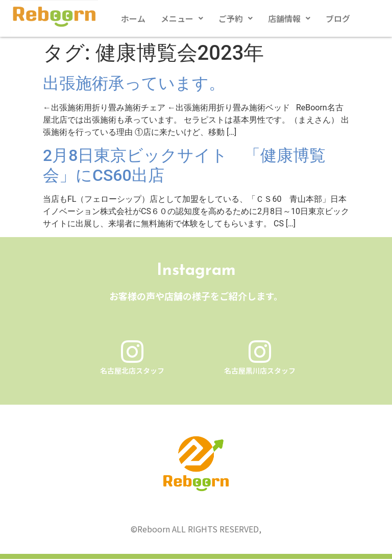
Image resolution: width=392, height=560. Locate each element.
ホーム (133, 18)
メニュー (182, 18)
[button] (182, 18)
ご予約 (236, 18)
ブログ (338, 18)
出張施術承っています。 (134, 83)
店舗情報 (289, 18)
